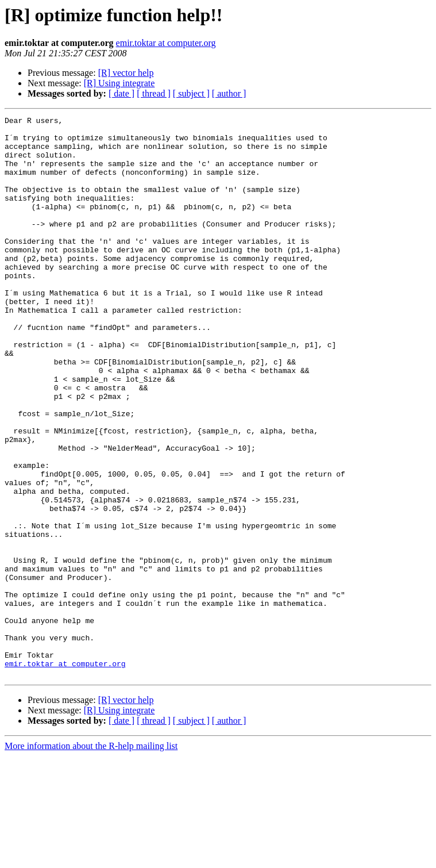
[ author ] (229, 93)
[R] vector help (126, 73)
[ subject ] (191, 93)
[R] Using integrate (119, 83)
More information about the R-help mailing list (91, 858)
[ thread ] (154, 93)
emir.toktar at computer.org (166, 43)
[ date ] (121, 93)
